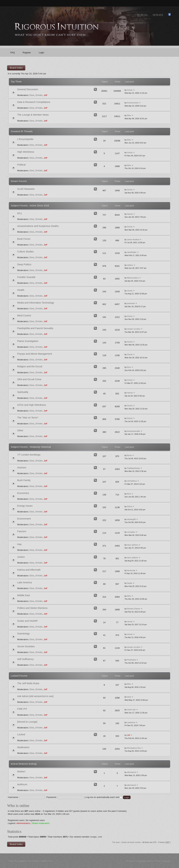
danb (129, 697)
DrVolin (39, 95)
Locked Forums (19, 676)
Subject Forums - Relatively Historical (31, 447)
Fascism (22, 531)
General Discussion (28, 89)
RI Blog (142, 15)
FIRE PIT (22, 709)
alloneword (131, 772)
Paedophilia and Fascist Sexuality (35, 328)
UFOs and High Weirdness (31, 405)
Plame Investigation (28, 341)
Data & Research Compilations (34, 102)
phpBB (21, 861)
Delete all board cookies (131, 842)
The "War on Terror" (28, 418)
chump (130, 291)
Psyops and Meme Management (35, 354)
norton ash (131, 710)
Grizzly (130, 90)
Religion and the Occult (30, 366)
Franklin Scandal (26, 277)
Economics (23, 493)
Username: (13, 797)
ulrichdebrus (132, 481)
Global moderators (41, 823)
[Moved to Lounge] (27, 722)
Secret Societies (26, 646)
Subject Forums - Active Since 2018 (30, 206)
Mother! (21, 772)
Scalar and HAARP (27, 621)
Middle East (23, 595)
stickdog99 (131, 519)
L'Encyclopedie (25, 139)
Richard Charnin (133, 609)
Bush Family (24, 480)
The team (116, 842)
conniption (131, 532)
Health (21, 290)
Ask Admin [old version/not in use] (35, 696)
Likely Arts (142, 861)
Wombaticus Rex (134, 748)
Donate (158, 15)
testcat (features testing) (24, 764)
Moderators (23, 747)
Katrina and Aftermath (29, 570)
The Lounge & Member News (33, 115)
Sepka (129, 583)
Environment (24, 519)
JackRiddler (132, 252)
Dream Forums (19, 181)
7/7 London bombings (29, 455)
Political (21, 165)
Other (20, 430)
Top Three (16, 82)
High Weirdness (26, 152)
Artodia (167, 861)
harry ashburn (133, 545)
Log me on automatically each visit (104, 797)
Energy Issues (25, 506)
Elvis (32, 95)
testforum (22, 784)
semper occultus (134, 329)
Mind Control (24, 316)
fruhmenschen (133, 103)
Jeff (45, 95)
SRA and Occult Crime (29, 379)
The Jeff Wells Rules (28, 683)
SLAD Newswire (26, 189)
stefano (130, 265)
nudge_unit (96, 837)
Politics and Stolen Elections (32, 608)
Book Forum (24, 239)
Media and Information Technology (36, 303)
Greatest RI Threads (22, 131)
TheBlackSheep (133, 468)
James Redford (133, 240)
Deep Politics (24, 264)
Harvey (130, 214)
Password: (52, 797)
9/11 (20, 213)
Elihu (129, 115)
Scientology (23, 634)
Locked (21, 734)
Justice (21, 557)
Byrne (129, 455)
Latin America (24, 582)
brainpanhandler (134, 431)
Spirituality (23, 392)
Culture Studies (25, 252)
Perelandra (131, 660)
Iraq (19, 544)
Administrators (23, 823)
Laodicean (131, 722)
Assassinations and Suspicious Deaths (38, 226)
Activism (22, 468)
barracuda (131, 570)
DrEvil (129, 506)
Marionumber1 (133, 278)
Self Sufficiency (25, 659)
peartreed (131, 303)
